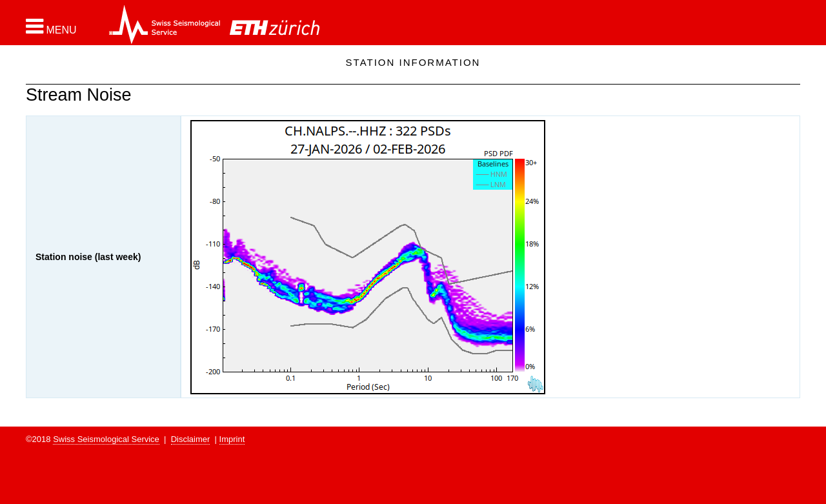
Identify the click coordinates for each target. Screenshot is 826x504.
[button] (51, 26)
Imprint (232, 439)
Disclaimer (191, 439)
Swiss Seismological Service (106, 439)
